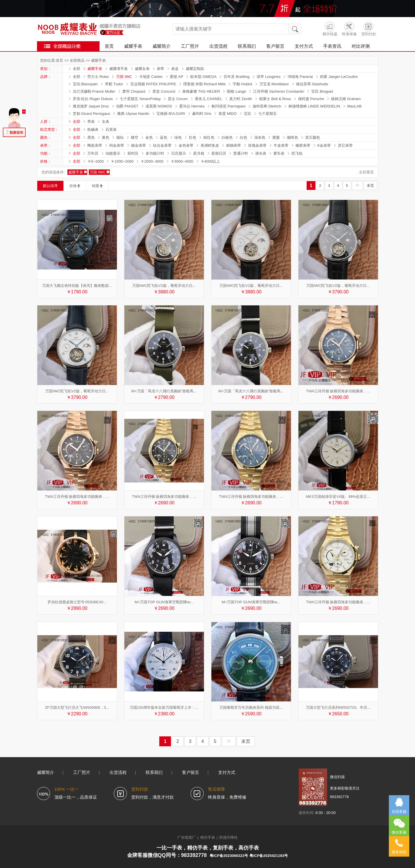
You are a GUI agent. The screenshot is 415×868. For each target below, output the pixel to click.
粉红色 (209, 137)
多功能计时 (155, 153)
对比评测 (361, 46)
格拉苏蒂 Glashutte (312, 84)
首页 (109, 46)
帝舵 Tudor (114, 84)
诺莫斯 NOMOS (159, 106)
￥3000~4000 (182, 161)
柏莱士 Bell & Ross (275, 99)
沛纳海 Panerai (300, 77)
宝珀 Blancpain (85, 84)
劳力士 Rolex (98, 77)
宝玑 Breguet (322, 91)
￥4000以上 (210, 161)
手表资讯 (332, 46)
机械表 (93, 130)
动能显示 (113, 153)
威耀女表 (142, 69)
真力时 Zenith (241, 99)
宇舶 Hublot (242, 84)
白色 (243, 137)
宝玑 (247, 114)
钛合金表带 (162, 145)
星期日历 (219, 153)
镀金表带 (139, 145)
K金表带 (324, 145)
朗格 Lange (237, 91)
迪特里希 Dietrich (267, 106)
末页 (370, 186)
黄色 (106, 137)
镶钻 (120, 137)
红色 (193, 137)
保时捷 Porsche (311, 99)
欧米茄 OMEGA (203, 77)
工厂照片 (190, 46)
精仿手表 (208, 837)
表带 (160, 69)
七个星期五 (268, 114)
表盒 (175, 69)
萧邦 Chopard (134, 91)
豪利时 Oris (202, 114)
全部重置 (366, 172)
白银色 (227, 137)
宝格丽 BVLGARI (171, 114)
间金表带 (117, 145)
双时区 (133, 153)
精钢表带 (234, 145)
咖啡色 (293, 137)
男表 (91, 122)
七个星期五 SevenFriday (140, 99)
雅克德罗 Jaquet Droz (91, 106)
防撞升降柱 (229, 837)
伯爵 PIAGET (127, 106)
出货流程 (218, 46)
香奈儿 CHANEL (209, 99)
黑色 (91, 137)
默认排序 (50, 186)
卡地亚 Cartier (151, 77)
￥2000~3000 (152, 161)
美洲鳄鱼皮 (210, 145)
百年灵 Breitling (237, 77)
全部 (77, 69)
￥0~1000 (96, 161)
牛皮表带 (281, 145)
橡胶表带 (303, 145)
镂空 (135, 137)
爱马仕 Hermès (192, 106)
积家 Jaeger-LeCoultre (339, 77)
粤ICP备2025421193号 (269, 856)
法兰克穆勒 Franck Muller (94, 91)
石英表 (111, 130)
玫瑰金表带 (257, 145)
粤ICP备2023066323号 (229, 856)
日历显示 (179, 153)
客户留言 (275, 46)
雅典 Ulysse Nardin (133, 114)
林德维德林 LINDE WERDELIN (314, 106)
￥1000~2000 (122, 161)
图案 (276, 137)
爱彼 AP (176, 77)
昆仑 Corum (178, 99)
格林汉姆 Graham (346, 99)
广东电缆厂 (186, 837)
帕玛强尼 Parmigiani (229, 106)
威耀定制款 (195, 69)
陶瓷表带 (95, 145)
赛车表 (279, 153)
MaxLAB (354, 106)
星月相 (199, 153)
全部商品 (77, 60)
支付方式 (304, 46)
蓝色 (164, 137)
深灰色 (260, 137)
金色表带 (186, 145)
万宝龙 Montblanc (274, 84)
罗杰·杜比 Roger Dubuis (93, 99)
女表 (106, 122)
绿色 (178, 137)
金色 (149, 137)
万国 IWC (124, 77)
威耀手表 (133, 46)
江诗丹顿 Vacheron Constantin (279, 91)
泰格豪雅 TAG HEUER (201, 91)
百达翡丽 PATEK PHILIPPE (153, 84)
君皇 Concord (164, 91)
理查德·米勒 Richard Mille (204, 84)
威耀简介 (162, 46)
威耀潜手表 (118, 69)
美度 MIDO (228, 114)
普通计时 (241, 153)
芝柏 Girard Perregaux (92, 114)
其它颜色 (313, 137)
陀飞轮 (297, 153)
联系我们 (247, 46)
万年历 (93, 153)
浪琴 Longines (269, 77)
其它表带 (345, 145)
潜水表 (261, 153)
